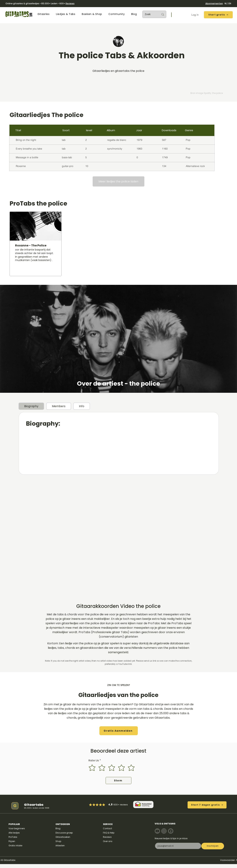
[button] (44, 14)
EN (230, 3)
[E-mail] (177, 846)
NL (226, 3)
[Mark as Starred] (100, 805)
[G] (15, 806)
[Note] (157, 831)
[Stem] (118, 781)
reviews (124, 805)
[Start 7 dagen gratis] (207, 805)
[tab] (31, 406)
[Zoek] (149, 14)
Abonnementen (214, 3)
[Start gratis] (218, 15)
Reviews (70, 3)
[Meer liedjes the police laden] (118, 181)
